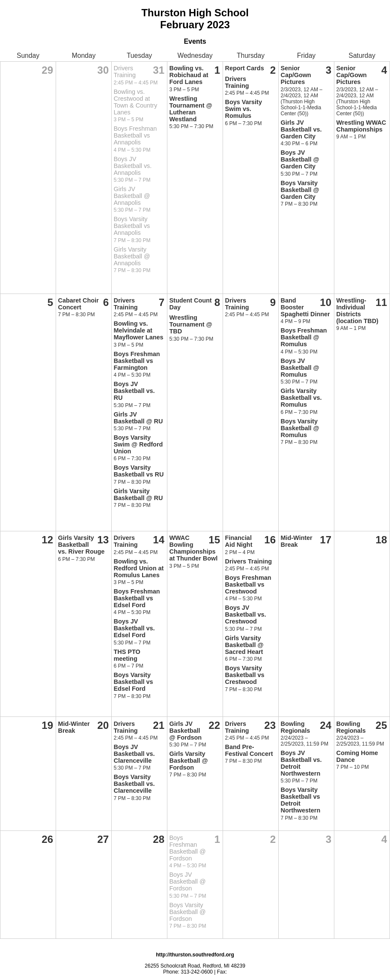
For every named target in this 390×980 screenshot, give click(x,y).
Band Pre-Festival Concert (249, 750)
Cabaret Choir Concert (79, 304)
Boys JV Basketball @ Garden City (300, 159)
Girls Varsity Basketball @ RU (138, 494)
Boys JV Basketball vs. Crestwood (246, 614)
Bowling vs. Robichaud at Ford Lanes (189, 75)
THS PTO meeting (127, 655)
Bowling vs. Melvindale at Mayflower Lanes (139, 330)
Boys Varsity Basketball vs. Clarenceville (134, 784)
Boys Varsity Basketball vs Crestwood (245, 675)
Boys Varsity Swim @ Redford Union (138, 444)
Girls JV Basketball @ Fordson (186, 731)
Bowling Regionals (296, 727)
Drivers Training (125, 72)
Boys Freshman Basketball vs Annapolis (135, 135)
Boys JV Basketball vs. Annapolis (133, 166)
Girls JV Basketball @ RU (138, 418)
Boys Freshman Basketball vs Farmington (137, 361)
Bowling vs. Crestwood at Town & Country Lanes (136, 102)
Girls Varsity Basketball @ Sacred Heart (244, 645)
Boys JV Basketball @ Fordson (188, 881)
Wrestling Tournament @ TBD (191, 324)
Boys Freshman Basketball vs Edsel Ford (137, 598)
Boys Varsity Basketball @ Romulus (300, 428)
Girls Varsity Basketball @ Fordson (189, 761)
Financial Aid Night (239, 541)
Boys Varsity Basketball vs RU (139, 471)
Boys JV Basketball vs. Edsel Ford (134, 628)
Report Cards (245, 68)
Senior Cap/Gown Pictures (296, 75)
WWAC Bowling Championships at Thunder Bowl (194, 548)
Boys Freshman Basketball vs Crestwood (248, 584)
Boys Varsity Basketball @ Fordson (188, 912)
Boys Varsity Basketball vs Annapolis (132, 226)
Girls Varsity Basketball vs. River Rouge (82, 545)
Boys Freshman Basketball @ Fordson (188, 848)
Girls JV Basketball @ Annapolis (132, 196)
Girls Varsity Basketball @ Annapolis (132, 256)
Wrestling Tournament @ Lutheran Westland (191, 109)
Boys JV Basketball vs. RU (134, 391)
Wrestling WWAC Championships (361, 126)
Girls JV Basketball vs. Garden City (301, 129)
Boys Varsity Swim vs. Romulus (244, 109)
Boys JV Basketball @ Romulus (300, 368)
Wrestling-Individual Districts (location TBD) (357, 311)
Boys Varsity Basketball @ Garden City (300, 190)
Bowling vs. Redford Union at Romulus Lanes (139, 568)
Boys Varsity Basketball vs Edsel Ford (134, 682)
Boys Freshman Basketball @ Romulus (304, 337)
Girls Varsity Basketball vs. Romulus (301, 398)
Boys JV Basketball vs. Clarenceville (134, 754)
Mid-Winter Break (297, 541)
